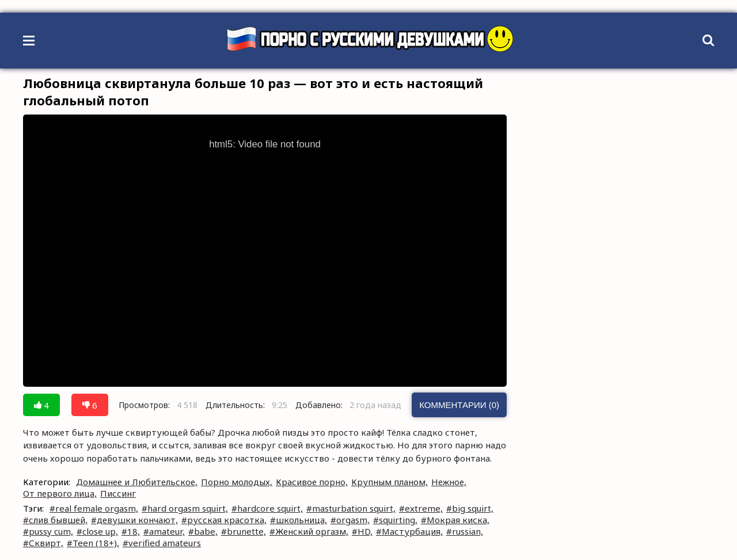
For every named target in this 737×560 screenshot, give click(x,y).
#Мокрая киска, (455, 520)
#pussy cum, (48, 531)
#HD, (362, 531)
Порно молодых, (237, 482)
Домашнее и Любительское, (137, 482)
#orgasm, (350, 520)
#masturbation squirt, (351, 508)
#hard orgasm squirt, (185, 508)
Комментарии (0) (459, 405)
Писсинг (118, 493)
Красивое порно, (312, 482)
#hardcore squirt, (267, 508)
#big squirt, (470, 508)
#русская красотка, (224, 520)
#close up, (97, 531)
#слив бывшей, (55, 520)
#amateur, (164, 531)
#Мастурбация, (409, 531)
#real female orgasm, (94, 508)
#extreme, (421, 508)
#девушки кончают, (134, 520)
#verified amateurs (162, 543)
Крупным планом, (390, 482)
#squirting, (395, 520)
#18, (131, 531)
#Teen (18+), (93, 543)
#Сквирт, (43, 543)
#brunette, (244, 531)
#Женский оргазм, (309, 531)
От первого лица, (60, 493)
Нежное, (449, 482)
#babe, (203, 531)
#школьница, (299, 520)
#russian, (465, 531)
